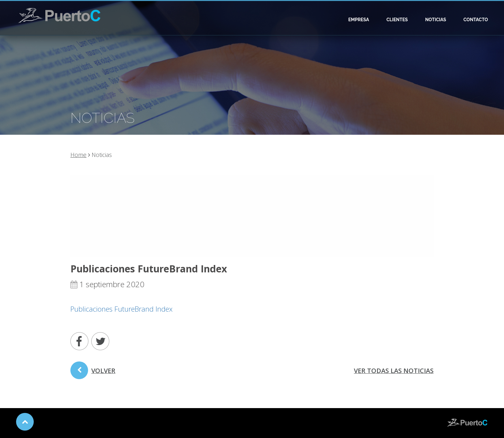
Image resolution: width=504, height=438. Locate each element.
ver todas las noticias (394, 371)
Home (78, 155)
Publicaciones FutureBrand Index (122, 309)
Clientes (397, 20)
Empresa (359, 20)
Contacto (476, 20)
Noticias (436, 20)
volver (93, 373)
